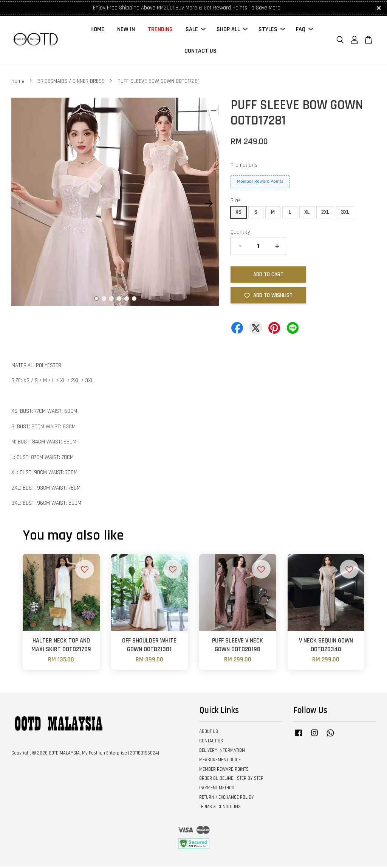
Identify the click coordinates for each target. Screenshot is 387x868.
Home (18, 83)
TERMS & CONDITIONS (220, 808)
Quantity (240, 234)
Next (209, 205)
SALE (196, 30)
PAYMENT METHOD (217, 790)
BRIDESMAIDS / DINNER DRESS (71, 83)
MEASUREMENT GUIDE (220, 761)
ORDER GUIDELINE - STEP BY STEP (231, 780)
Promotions (244, 167)
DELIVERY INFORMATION (222, 752)
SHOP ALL (232, 30)
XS (238, 214)
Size (235, 202)
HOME (97, 30)
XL (307, 214)
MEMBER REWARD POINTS (224, 771)
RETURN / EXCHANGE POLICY (227, 799)
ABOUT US (209, 733)
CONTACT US (200, 52)
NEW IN (126, 30)
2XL (325, 214)
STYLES (272, 30)
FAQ (304, 30)
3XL (345, 214)
